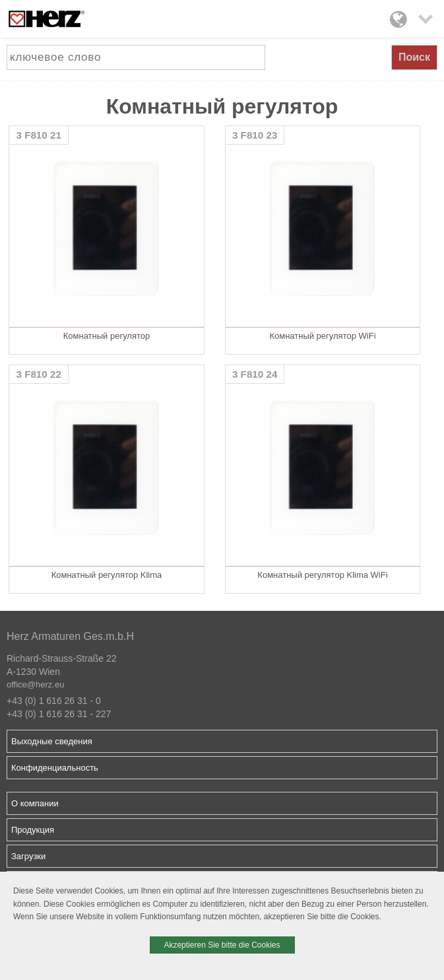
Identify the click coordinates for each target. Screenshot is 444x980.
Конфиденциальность (55, 768)
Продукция (33, 830)
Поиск (414, 57)
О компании (35, 803)
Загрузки (28, 856)
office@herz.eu (35, 684)
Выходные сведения (52, 741)
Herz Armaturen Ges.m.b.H (70, 636)
